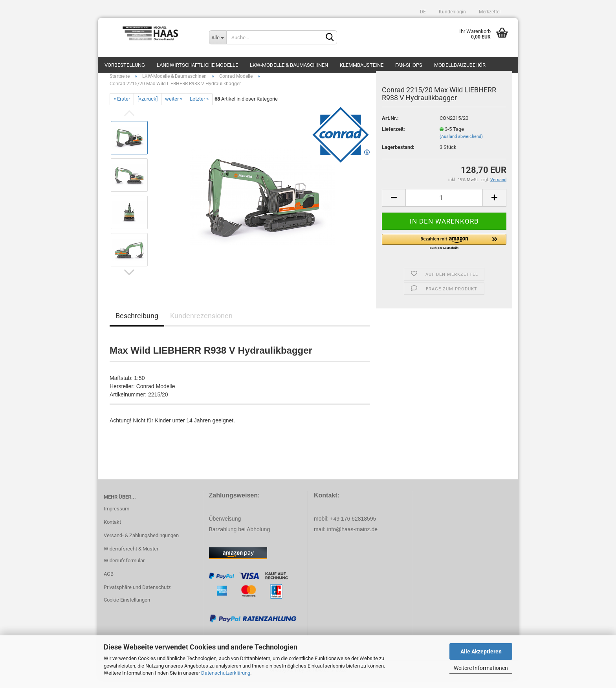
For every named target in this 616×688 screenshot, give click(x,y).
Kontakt (112, 530)
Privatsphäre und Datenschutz (137, 595)
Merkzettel (489, 12)
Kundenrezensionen (201, 324)
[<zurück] (148, 107)
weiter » (174, 107)
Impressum (116, 516)
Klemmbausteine (362, 65)
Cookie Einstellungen (127, 608)
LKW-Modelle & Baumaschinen (289, 65)
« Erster (122, 107)
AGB (109, 582)
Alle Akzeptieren (481, 651)
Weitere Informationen (481, 668)
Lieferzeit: (393, 137)
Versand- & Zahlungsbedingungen (141, 543)
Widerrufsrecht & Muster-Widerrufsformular (132, 562)
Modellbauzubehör (460, 65)
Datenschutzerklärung (226, 673)
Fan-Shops (409, 65)
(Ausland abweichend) (461, 144)
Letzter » (199, 107)
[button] (444, 250)
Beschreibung (137, 324)
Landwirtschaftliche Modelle (197, 65)
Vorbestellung (125, 65)
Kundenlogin (452, 12)
